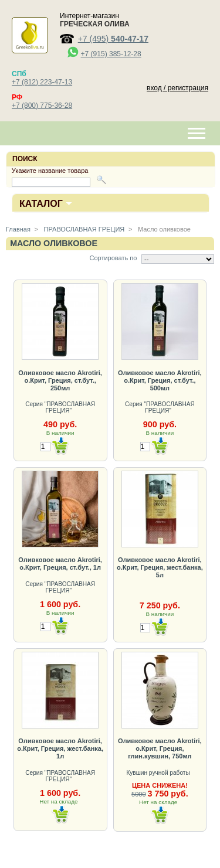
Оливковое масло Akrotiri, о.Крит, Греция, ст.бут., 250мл (60, 380)
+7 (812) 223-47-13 (42, 82)
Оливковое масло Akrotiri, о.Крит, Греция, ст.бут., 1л (60, 564)
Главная (18, 229)
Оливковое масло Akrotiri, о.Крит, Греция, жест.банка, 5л (160, 567)
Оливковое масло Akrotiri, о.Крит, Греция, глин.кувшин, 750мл (160, 748)
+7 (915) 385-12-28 (111, 54)
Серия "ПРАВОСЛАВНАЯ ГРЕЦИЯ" (60, 407)
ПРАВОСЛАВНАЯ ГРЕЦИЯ (84, 229)
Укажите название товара (50, 171)
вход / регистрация (177, 88)
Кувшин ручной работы (159, 773)
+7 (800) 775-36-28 (42, 105)
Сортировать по (113, 258)
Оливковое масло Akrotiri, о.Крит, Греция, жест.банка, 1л (60, 748)
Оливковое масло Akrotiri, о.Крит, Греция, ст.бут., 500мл (160, 380)
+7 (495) (113, 39)
